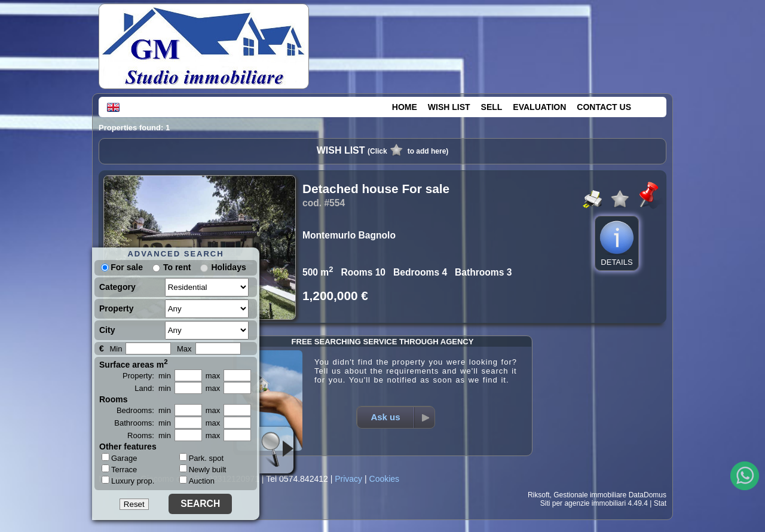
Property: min (147, 376)
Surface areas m (134, 363)
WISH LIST (449, 107)
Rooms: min (149, 435)
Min (116, 349)
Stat (660, 503)
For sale (122, 267)
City (107, 330)
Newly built (203, 470)
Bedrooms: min (144, 410)
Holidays (228, 267)
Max (184, 349)
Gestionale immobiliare (590, 495)
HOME (405, 107)
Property (117, 308)
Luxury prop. (128, 481)
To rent (177, 267)
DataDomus (648, 495)
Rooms (113, 399)
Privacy (348, 479)
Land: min (153, 388)
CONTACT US (604, 107)
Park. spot (202, 458)
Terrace (119, 469)
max (213, 376)
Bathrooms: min (143, 423)
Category (117, 287)
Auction (197, 481)
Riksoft (539, 495)
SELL (492, 107)
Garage (119, 458)
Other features (128, 447)
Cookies (385, 479)
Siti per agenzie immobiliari (583, 503)
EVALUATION (539, 107)
